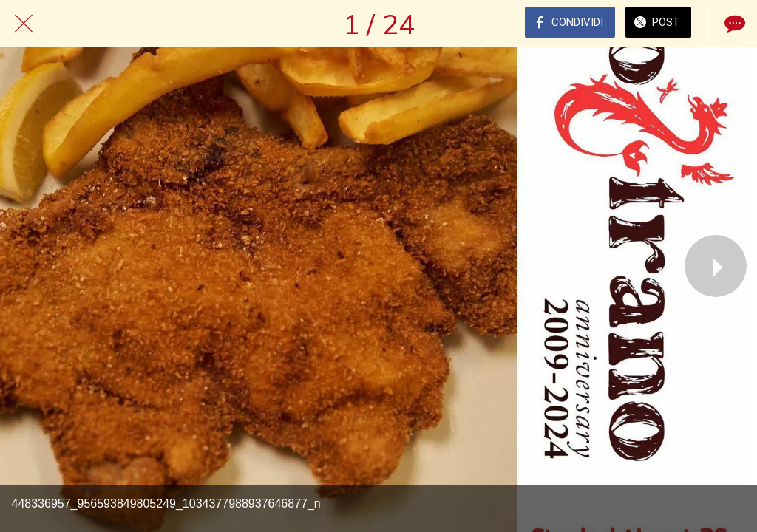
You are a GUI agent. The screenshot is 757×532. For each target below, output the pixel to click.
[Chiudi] (24, 24)
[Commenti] (733, 24)
